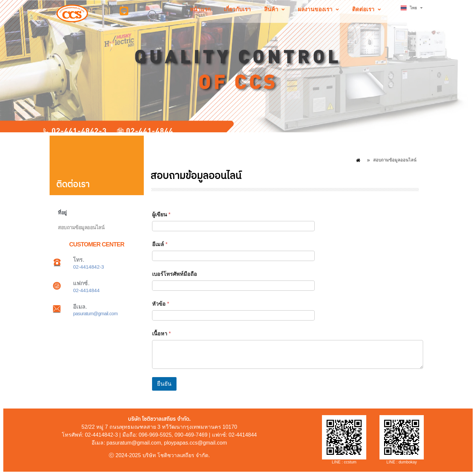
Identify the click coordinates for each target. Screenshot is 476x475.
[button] (274, 9)
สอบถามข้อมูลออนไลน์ (81, 227)
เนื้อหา (161, 334)
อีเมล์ (160, 244)
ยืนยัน (164, 384)
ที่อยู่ (62, 213)
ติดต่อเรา (366, 9)
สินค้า (274, 9)
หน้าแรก (200, 9)
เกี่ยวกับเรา (237, 9)
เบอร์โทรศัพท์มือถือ (175, 274)
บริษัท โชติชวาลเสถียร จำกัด (176, 455)
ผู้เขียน (161, 215)
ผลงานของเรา (318, 9)
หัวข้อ (161, 304)
